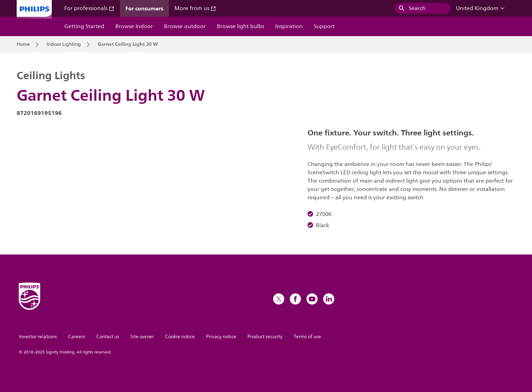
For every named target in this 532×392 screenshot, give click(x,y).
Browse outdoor (185, 26)
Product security (265, 337)
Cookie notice (180, 337)
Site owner (142, 337)
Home (23, 44)
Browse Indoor (134, 26)
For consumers (144, 8)
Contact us (108, 337)
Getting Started (84, 26)
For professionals (89, 8)
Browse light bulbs (240, 26)
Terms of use (307, 337)
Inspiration (289, 26)
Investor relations (38, 337)
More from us (195, 8)
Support (324, 26)
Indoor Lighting (64, 44)
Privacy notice (221, 337)
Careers (77, 337)
